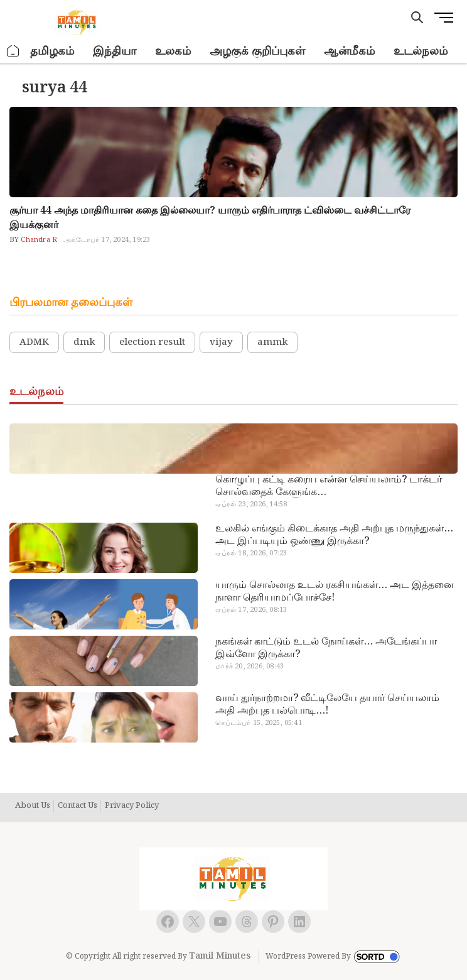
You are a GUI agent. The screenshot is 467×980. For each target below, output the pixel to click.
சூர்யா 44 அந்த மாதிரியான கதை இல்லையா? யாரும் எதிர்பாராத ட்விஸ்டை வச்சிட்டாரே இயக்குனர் (210, 218)
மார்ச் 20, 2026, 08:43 (250, 667)
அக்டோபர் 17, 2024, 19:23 (107, 240)
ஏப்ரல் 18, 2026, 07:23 (251, 553)
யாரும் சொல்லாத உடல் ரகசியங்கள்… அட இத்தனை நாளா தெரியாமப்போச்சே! (335, 592)
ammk (272, 342)
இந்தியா (115, 51)
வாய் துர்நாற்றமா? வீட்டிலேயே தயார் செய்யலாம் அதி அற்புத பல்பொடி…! (327, 705)
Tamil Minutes (220, 956)
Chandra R (38, 240)
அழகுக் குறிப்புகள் (257, 51)
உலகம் (173, 51)
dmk (84, 342)
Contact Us (78, 806)
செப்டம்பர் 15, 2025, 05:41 (258, 723)
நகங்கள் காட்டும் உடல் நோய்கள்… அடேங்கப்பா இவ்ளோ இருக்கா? (326, 648)
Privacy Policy (132, 806)
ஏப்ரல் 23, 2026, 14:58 (251, 504)
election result (152, 342)
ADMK (34, 342)
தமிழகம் (52, 51)
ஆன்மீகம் (349, 51)
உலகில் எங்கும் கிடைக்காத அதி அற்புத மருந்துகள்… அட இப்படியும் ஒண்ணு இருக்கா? (334, 535)
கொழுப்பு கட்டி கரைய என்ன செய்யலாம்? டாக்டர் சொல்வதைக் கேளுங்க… (329, 486)
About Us (33, 806)
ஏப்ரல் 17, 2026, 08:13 (251, 610)
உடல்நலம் (421, 51)
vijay (221, 342)
